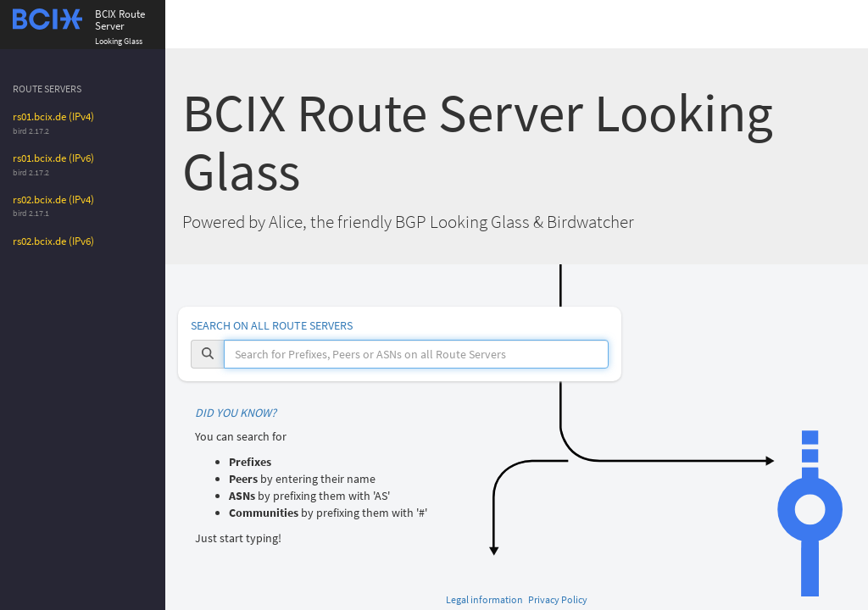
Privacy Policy (558, 599)
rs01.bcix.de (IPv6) (53, 158)
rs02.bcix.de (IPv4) (53, 200)
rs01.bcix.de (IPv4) (53, 116)
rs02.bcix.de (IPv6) (53, 241)
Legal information (484, 599)
